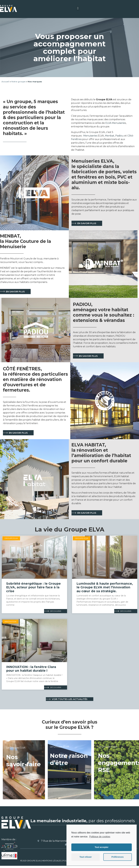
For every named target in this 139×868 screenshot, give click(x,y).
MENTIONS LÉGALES (52, 861)
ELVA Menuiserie (115, 123)
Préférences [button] (117, 857)
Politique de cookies (100, 837)
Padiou (119, 136)
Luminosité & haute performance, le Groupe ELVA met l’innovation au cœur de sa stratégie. (105, 587)
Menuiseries (90, 136)
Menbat (110, 136)
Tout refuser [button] (86, 857)
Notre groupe (18, 82)
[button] (78, 8)
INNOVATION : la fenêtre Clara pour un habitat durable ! (31, 669)
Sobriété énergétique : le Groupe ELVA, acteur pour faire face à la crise (33, 587)
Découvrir (56, 611)
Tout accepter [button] (101, 847)
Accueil (5, 82)
